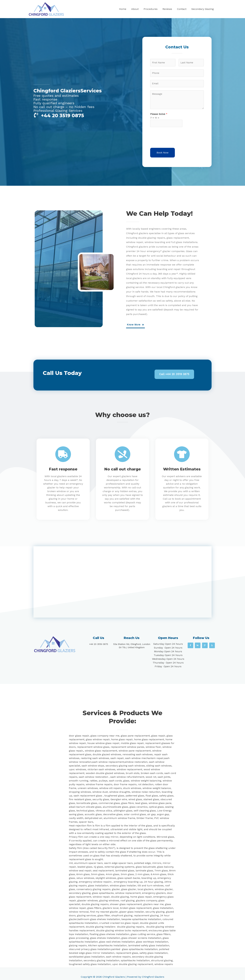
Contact (182, 9)
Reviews (167, 9)
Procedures (151, 9)
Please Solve (159, 116)
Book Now (162, 155)
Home (123, 9)
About (135, 9)
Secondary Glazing (203, 9)
